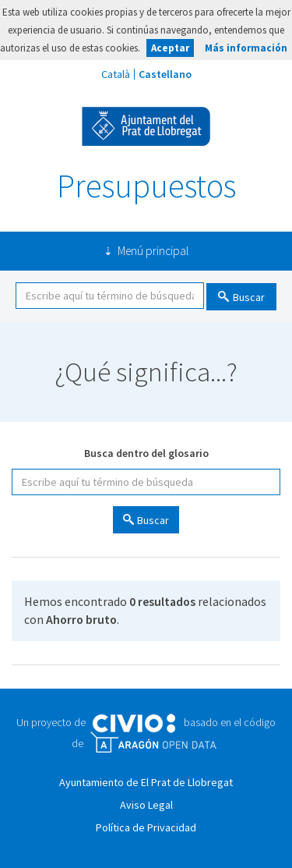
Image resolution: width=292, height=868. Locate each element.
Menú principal (153, 251)
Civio (134, 724)
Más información (246, 48)
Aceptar (170, 48)
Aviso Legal (146, 805)
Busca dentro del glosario (146, 453)
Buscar (249, 297)
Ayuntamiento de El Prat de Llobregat (146, 126)
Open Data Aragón (153, 742)
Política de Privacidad (146, 827)
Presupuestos (146, 186)
